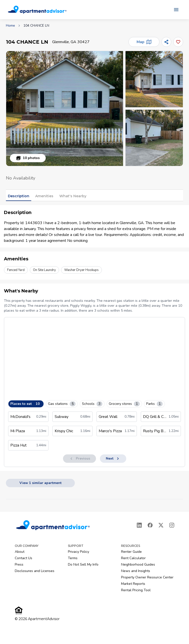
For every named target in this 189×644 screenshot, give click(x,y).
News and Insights (136, 571)
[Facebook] (150, 525)
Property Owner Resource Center (147, 577)
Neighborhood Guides (138, 564)
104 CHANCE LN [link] (36, 26)
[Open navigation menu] (176, 10)
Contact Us (24, 558)
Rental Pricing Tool (136, 590)
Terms (73, 558)
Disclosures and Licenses (35, 571)
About (20, 552)
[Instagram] (172, 525)
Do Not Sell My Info (83, 564)
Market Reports (133, 584)
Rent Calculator (133, 558)
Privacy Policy (79, 552)
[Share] (166, 42)
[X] (161, 525)
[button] (65, 108)
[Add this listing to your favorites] (178, 42)
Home (10, 26)
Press (19, 564)
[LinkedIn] (139, 525)
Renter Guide (131, 552)
